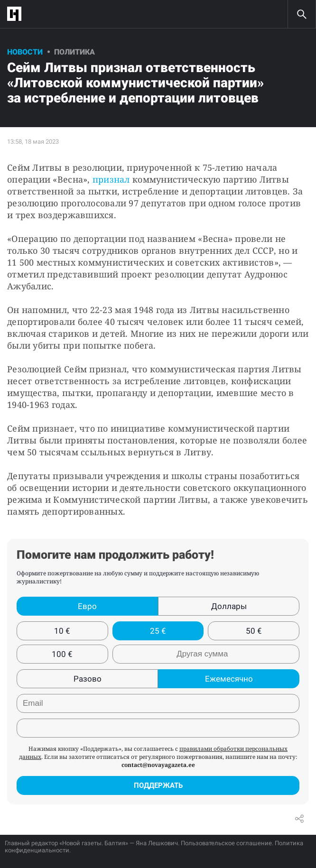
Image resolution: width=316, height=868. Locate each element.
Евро (87, 606)
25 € (158, 631)
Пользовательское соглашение (226, 843)
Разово (88, 679)
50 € (254, 631)
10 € (62, 631)
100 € (62, 654)
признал (111, 179)
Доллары (229, 606)
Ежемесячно (229, 679)
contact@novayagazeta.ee (158, 765)
